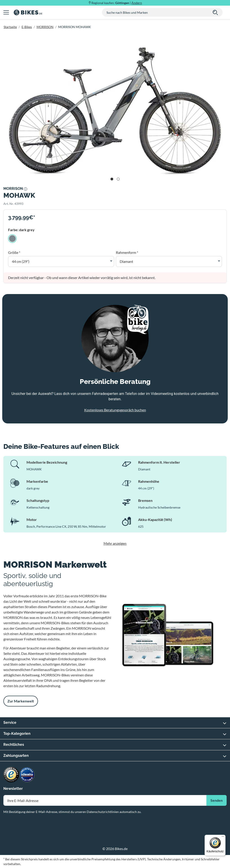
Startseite (10, 27)
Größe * (14, 252)
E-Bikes (27, 27)
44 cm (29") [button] (21, 261)
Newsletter (13, 789)
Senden (217, 800)
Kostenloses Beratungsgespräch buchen (115, 410)
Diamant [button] (126, 261)
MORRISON (45, 27)
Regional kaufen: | (117, 3)
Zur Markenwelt (21, 701)
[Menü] (223, 837)
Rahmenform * (127, 252)
